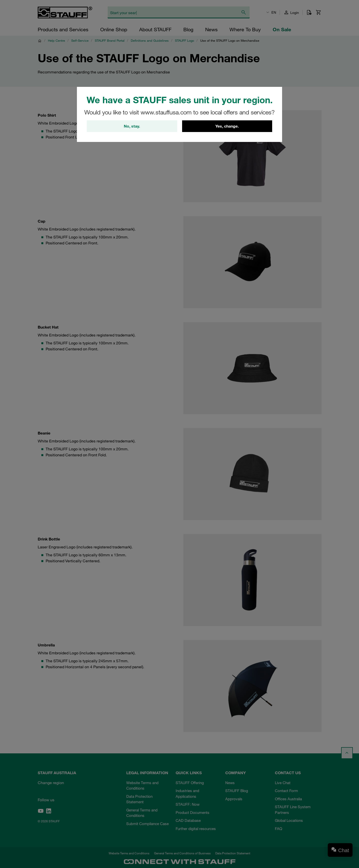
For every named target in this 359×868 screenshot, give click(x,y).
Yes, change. (227, 126)
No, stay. (132, 126)
